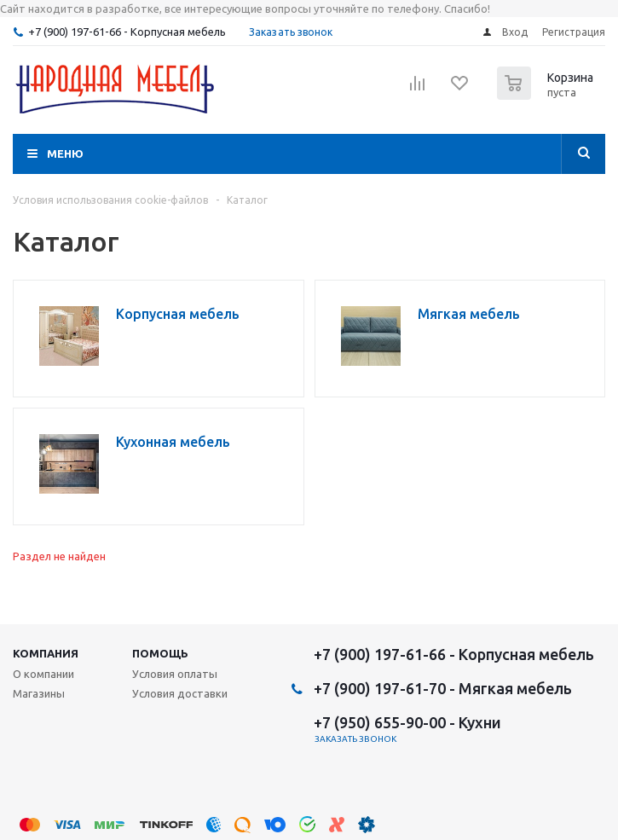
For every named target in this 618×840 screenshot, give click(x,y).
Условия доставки (180, 693)
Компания (46, 653)
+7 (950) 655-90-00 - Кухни (407, 722)
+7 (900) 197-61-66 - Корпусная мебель (127, 32)
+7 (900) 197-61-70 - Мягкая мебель (443, 688)
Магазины (39, 693)
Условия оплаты (175, 674)
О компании (43, 674)
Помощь (160, 653)
